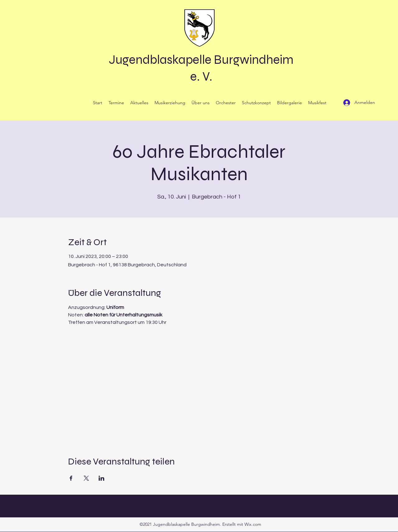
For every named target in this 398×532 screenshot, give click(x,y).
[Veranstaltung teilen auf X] (86, 478)
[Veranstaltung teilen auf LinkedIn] (102, 478)
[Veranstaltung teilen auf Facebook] (71, 478)
